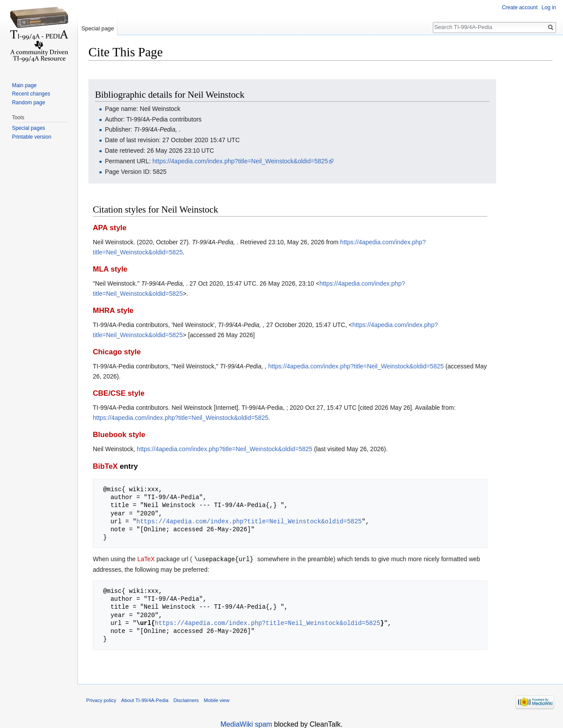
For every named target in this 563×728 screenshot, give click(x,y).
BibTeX (105, 466)
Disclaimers (186, 700)
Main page (24, 85)
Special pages (28, 128)
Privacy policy (101, 700)
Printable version (31, 137)
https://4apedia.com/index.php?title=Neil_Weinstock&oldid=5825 (240, 161)
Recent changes (31, 94)
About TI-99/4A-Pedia (145, 700)
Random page (28, 103)
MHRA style (113, 311)
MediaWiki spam (246, 724)
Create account (520, 7)
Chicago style (117, 352)
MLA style (110, 269)
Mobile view (216, 700)
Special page (98, 28)
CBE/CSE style (119, 393)
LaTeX (146, 559)
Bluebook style (119, 435)
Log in (549, 7)
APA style (110, 228)
